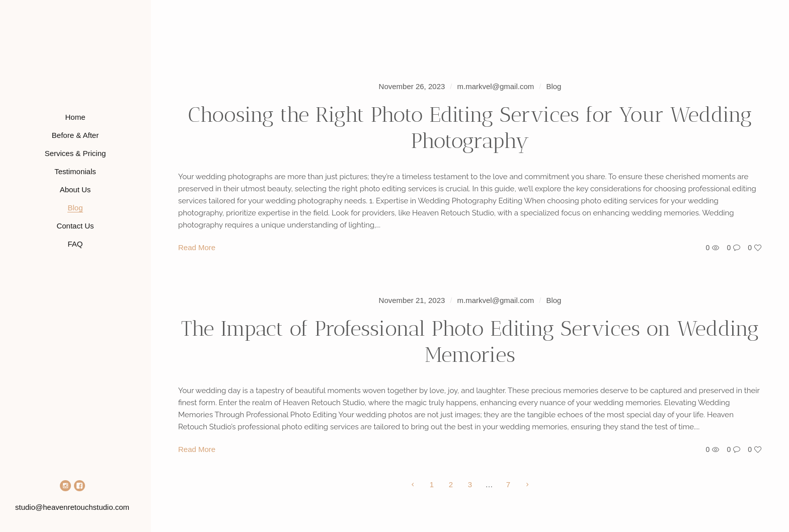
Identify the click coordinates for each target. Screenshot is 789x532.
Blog (554, 86)
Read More (197, 247)
